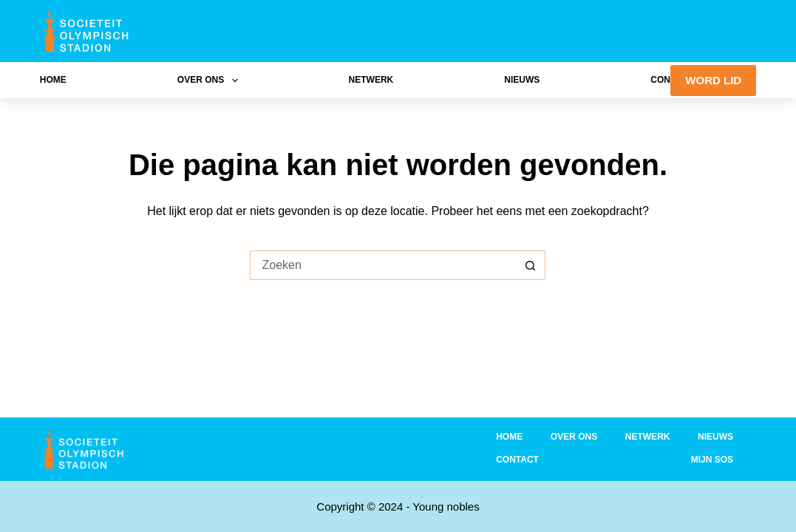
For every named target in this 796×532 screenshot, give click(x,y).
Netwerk (371, 80)
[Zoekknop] (531, 265)
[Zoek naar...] (383, 265)
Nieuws (522, 80)
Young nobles (446, 507)
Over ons (211, 81)
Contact (517, 460)
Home (53, 80)
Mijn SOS (712, 460)
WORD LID (713, 80)
